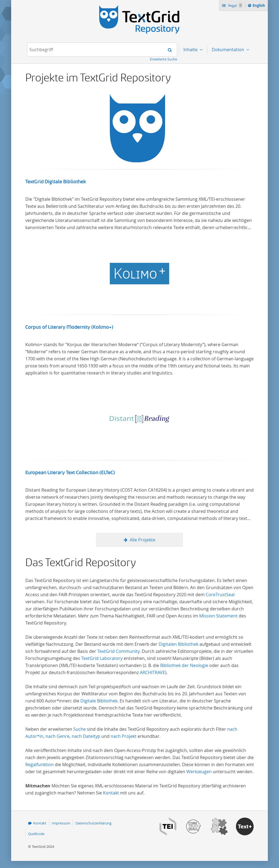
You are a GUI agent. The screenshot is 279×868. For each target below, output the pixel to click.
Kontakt (111, 793)
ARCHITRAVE (152, 672)
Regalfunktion (40, 765)
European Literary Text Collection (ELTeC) (70, 473)
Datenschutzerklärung (93, 823)
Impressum (61, 823)
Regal (235, 5)
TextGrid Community (118, 651)
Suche (80, 729)
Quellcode (36, 834)
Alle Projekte (142, 540)
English (260, 6)
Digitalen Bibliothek (178, 644)
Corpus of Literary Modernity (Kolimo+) (69, 327)
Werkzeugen (199, 772)
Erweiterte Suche (163, 59)
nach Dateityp (86, 736)
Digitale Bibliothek (99, 701)
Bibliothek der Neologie (184, 665)
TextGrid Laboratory (102, 658)
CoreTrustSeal (220, 595)
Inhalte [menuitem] (191, 50)
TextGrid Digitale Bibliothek (56, 182)
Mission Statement (218, 616)
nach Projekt (124, 736)
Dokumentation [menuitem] (228, 50)
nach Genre (57, 736)
